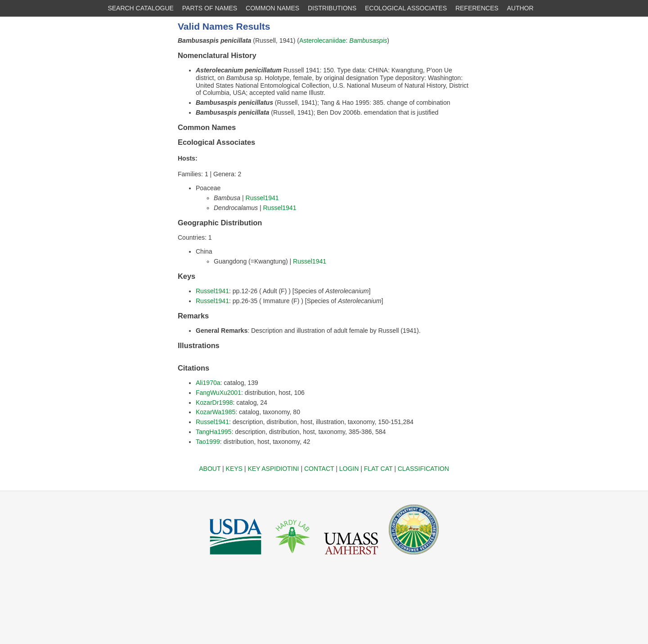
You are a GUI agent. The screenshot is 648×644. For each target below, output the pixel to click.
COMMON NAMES (272, 8)
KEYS (234, 469)
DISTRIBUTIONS (332, 8)
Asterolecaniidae (323, 40)
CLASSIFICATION (423, 469)
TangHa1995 (214, 432)
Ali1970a (208, 383)
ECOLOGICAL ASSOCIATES (406, 8)
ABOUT (210, 469)
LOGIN (349, 469)
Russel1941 (262, 198)
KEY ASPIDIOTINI (273, 469)
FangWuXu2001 (218, 393)
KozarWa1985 (216, 412)
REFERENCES (477, 8)
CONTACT (319, 469)
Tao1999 (208, 442)
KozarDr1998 (214, 402)
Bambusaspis (368, 40)
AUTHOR (520, 8)
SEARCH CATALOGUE (141, 8)
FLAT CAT (378, 469)
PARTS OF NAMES (210, 8)
